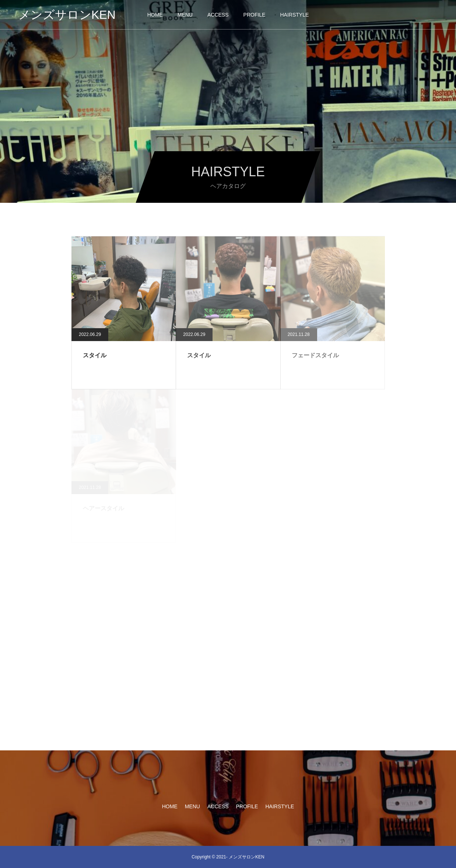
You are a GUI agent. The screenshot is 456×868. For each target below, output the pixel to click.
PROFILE (255, 15)
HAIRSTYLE (294, 15)
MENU (185, 15)
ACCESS (218, 15)
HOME (155, 15)
